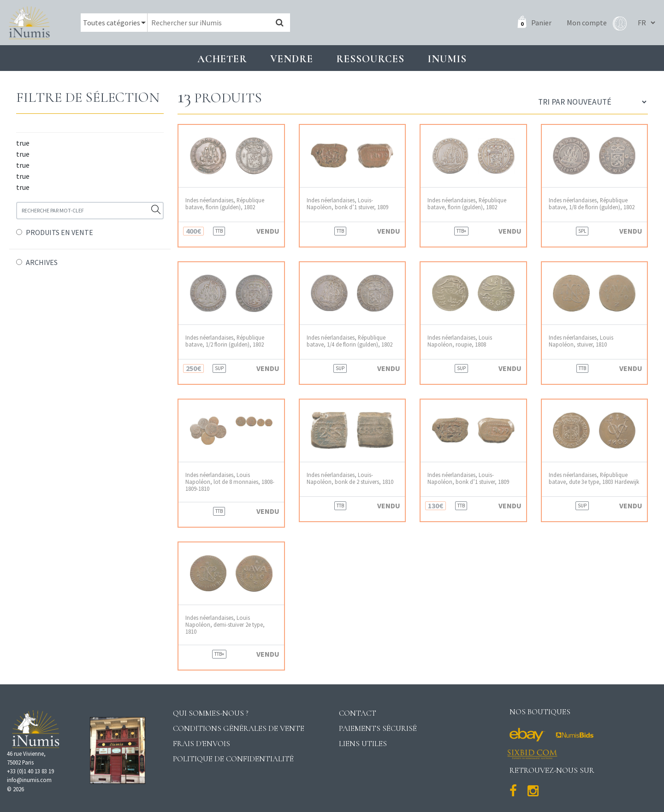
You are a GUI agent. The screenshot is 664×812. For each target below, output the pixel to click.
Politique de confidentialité (233, 759)
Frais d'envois (202, 744)
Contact (358, 713)
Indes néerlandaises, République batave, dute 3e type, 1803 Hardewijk (594, 478)
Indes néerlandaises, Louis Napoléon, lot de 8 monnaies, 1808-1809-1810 (230, 482)
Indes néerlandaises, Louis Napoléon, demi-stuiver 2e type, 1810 (225, 625)
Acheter (222, 59)
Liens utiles (363, 744)
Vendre (292, 59)
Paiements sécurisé (378, 728)
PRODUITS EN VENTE (59, 232)
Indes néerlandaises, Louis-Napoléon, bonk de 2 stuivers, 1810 (350, 478)
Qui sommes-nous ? (211, 713)
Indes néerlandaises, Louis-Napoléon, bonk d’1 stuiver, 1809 (347, 204)
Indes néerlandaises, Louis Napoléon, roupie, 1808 (460, 341)
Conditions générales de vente (239, 728)
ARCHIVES (42, 262)
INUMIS (447, 59)
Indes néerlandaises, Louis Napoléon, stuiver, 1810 (581, 341)
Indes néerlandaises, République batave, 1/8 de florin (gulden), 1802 (592, 204)
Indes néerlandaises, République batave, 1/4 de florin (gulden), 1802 (350, 341)
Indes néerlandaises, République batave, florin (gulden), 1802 (225, 204)
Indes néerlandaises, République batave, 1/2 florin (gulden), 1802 (225, 341)
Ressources (370, 59)
